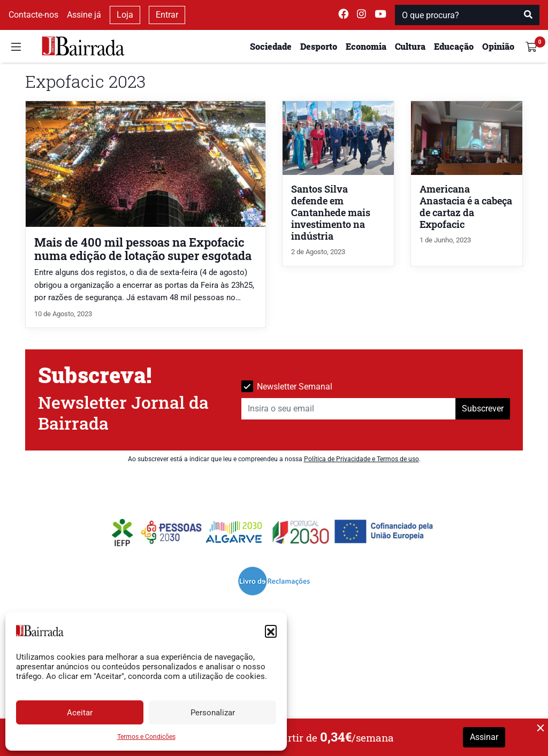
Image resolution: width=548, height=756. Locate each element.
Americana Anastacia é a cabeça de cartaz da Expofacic (466, 207)
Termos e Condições (146, 737)
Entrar (167, 15)
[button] (271, 631)
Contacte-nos (33, 15)
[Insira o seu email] (349, 409)
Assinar (484, 737)
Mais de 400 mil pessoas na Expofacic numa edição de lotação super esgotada (143, 249)
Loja (125, 15)
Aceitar (80, 713)
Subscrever (483, 408)
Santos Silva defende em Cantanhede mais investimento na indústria (331, 213)
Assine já (84, 15)
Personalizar (213, 713)
